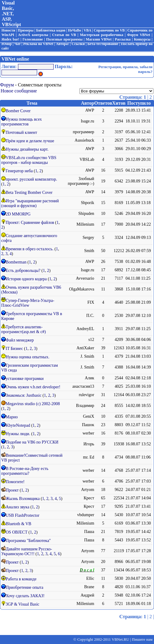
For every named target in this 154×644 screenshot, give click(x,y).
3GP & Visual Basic (22, 604)
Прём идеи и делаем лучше (30, 141)
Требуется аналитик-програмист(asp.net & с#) (24, 329)
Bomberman (16, 262)
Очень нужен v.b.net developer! (33, 387)
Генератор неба (19, 171)
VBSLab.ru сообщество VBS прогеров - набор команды (29, 160)
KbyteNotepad (18, 425)
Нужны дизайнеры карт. (27, 149)
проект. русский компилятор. (31, 179)
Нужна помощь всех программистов (22, 122)
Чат (17, 44)
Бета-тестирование (103, 44)
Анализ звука (18, 507)
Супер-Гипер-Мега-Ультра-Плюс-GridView (28, 303)
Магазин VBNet (99, 39)
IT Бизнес (14, 349)
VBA (87, 30)
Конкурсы (142, 39)
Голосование (33, 39)
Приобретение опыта (24, 587)
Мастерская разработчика (102, 35)
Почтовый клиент (21, 132)
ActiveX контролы (33, 35)
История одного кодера (26, 279)
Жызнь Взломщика (23, 499)
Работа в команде (21, 579)
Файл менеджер (20, 340)
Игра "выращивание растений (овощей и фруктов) (30, 203)
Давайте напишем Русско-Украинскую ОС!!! (27, 551)
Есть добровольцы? (23, 271)
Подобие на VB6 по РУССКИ (32, 442)
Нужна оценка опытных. (28, 357)
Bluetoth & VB (18, 524)
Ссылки (78, 44)
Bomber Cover (18, 111)
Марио (12, 417)
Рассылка (123, 39)
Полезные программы (64, 39)
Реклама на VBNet (38, 44)
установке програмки (25, 379)
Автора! (62, 44)
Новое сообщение (19, 91)
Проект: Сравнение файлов (30, 223)
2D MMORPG (18, 214)
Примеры (25, 30)
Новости (8, 30)
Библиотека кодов (51, 30)
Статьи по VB (64, 35)
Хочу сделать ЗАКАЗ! (25, 596)
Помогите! (15, 482)
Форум (7, 85)
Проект (13, 490)
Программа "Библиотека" (28, 541)
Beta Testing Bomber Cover (29, 193)
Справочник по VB (109, 30)
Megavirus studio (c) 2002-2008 (33, 404)
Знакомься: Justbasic (24, 395)
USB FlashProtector (22, 515)
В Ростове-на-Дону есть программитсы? (25, 471)
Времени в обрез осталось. (30, 249)
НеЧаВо (74, 30)
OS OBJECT (16, 532)
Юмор (7, 44)
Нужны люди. (18, 434)
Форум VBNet (139, 35)
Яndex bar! (10, 39)
